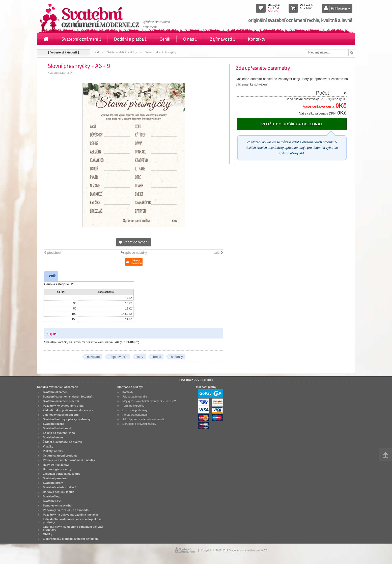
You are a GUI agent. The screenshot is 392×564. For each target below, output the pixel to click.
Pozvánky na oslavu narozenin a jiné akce (71, 515)
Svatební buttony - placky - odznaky (67, 419)
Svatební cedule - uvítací (59, 487)
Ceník (165, 39)
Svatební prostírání (56, 478)
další (218, 253)
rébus (157, 357)
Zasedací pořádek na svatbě (62, 474)
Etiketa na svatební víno (59, 433)
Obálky (48, 534)
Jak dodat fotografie (135, 397)
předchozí (53, 253)
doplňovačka (119, 357)
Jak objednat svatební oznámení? (143, 419)
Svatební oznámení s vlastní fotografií (68, 397)
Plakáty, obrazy (53, 451)
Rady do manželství (56, 465)
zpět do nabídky (134, 253)
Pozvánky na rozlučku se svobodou (67, 510)
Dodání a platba (130, 39)
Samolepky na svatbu (57, 505)
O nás (190, 39)
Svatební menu (53, 437)
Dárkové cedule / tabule (59, 492)
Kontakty (257, 39)
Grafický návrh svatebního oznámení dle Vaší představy (73, 528)
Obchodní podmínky (135, 410)
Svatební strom (53, 483)
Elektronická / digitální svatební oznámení (71, 539)
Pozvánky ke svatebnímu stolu (63, 406)
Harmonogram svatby (57, 469)
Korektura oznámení (135, 415)
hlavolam (93, 357)
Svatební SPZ (52, 501)
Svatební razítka (54, 424)
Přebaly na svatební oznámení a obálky (69, 460)
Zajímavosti (222, 39)
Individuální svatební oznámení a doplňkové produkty (72, 521)
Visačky (48, 446)
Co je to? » (273, 11)
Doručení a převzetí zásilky (139, 424)
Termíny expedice (133, 406)
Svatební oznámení (81, 39)
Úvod (96, 52)
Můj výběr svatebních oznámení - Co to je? (149, 401)
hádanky (177, 357)
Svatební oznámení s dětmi (61, 401)
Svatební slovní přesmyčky (160, 52)
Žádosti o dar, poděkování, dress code (68, 410)
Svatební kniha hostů (57, 428)
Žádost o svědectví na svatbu (62, 442)
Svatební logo (52, 496)
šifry (140, 357)
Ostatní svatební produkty (122, 52)
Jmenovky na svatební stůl (61, 415)
